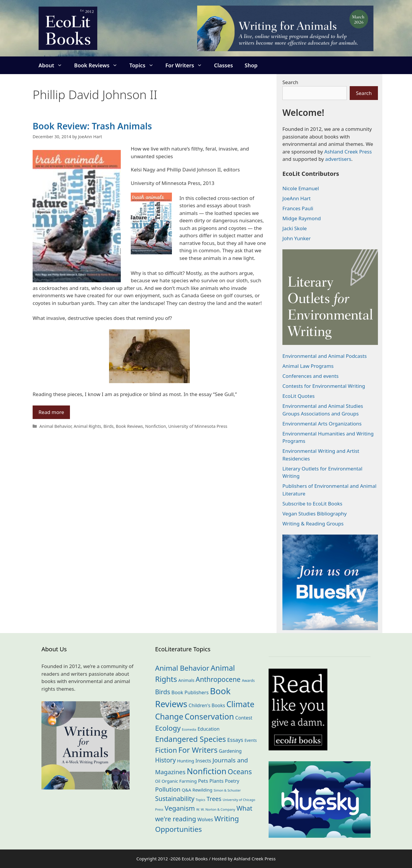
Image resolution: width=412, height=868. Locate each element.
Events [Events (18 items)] (251, 740)
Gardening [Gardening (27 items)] (230, 751)
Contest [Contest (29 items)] (244, 718)
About (53, 65)
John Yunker (297, 238)
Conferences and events (310, 376)
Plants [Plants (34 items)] (217, 781)
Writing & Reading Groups (313, 524)
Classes (223, 65)
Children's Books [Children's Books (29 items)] (207, 705)
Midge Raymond (302, 218)
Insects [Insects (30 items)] (203, 761)
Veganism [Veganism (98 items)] (180, 808)
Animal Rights (88, 426)
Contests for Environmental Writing (324, 386)
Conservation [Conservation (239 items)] (209, 716)
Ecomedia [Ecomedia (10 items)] (189, 730)
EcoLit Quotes (299, 396)
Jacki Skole (295, 228)
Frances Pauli (298, 208)
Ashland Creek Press (348, 152)
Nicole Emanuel (301, 188)
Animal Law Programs (308, 366)
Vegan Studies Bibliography (315, 514)
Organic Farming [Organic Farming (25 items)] (179, 781)
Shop (251, 65)
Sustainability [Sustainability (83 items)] (175, 798)
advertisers (338, 159)
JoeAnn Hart (297, 198)
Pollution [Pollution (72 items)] (168, 789)
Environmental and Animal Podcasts (325, 356)
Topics (144, 65)
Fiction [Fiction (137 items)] (166, 750)
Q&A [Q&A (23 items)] (187, 790)
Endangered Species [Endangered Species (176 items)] (191, 739)
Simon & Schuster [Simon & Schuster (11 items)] (227, 790)
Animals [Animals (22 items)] (186, 680)
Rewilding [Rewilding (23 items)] (202, 790)
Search (290, 82)
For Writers (187, 65)
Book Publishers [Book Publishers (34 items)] (190, 692)
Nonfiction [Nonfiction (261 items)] (206, 771)
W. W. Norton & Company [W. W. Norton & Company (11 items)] (216, 809)
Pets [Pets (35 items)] (203, 781)
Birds (109, 426)
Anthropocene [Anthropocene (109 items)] (218, 679)
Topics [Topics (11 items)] (201, 800)
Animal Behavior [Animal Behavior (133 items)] (182, 668)
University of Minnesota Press (198, 426)
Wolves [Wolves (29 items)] (205, 819)
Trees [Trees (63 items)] (214, 799)
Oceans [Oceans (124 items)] (240, 772)
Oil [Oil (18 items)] (158, 781)
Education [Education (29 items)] (208, 729)
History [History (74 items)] (165, 760)
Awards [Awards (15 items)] (248, 681)
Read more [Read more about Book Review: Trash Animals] (51, 412)
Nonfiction (156, 426)
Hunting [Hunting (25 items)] (186, 761)
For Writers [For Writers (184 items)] (198, 750)
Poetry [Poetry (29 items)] (232, 781)
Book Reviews (99, 65)
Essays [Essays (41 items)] (235, 740)
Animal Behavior (55, 426)
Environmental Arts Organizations (322, 424)
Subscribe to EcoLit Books (312, 504)
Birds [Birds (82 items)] (163, 692)
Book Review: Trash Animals (92, 126)
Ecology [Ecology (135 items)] (168, 728)
